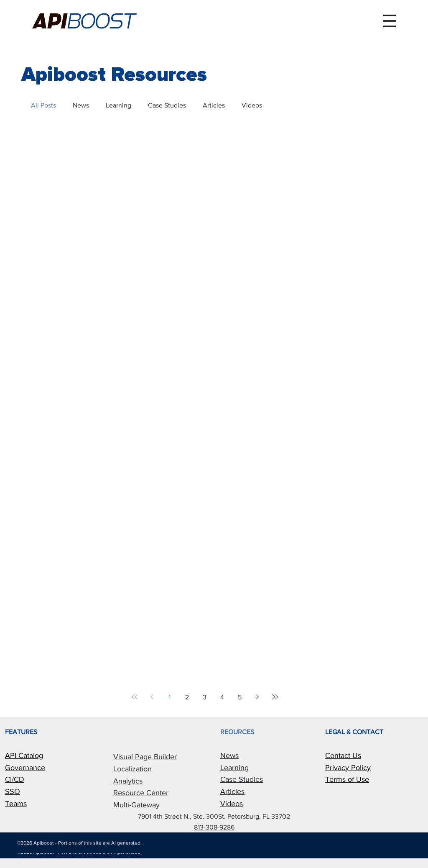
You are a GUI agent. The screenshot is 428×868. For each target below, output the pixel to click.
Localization (132, 769)
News (81, 105)
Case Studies (167, 105)
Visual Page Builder (145, 757)
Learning (118, 105)
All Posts (43, 105)
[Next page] (257, 697)
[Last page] (275, 697)
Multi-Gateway (136, 805)
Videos (252, 105)
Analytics (128, 781)
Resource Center (141, 793)
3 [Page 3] (205, 697)
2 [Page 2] (187, 697)
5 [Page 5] (240, 697)
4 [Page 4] (222, 697)
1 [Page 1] (169, 697)
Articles (214, 105)
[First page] (135, 697)
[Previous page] (152, 697)
